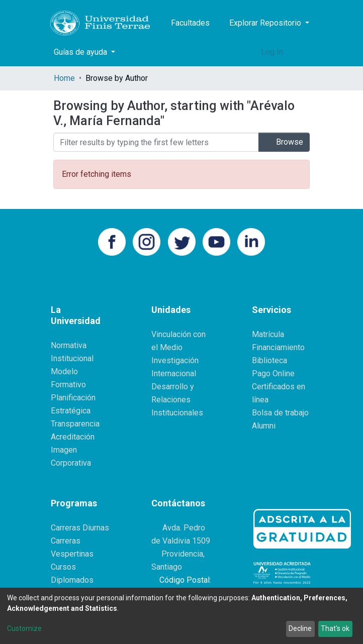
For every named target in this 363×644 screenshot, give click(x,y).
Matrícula (268, 334)
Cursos (63, 567)
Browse (284, 142)
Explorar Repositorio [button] (266, 23)
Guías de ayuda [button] (81, 52)
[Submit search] (236, 52)
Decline (300, 628)
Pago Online (273, 373)
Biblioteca (269, 360)
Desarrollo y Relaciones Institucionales (177, 400)
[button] (251, 52)
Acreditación (73, 437)
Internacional (174, 373)
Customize (24, 628)
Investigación (175, 360)
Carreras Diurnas (80, 528)
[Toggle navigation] (303, 52)
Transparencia (75, 424)
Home (64, 78)
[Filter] (156, 142)
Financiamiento (278, 347)
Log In (273, 52)
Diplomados (72, 580)
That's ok (335, 628)
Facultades (190, 23)
